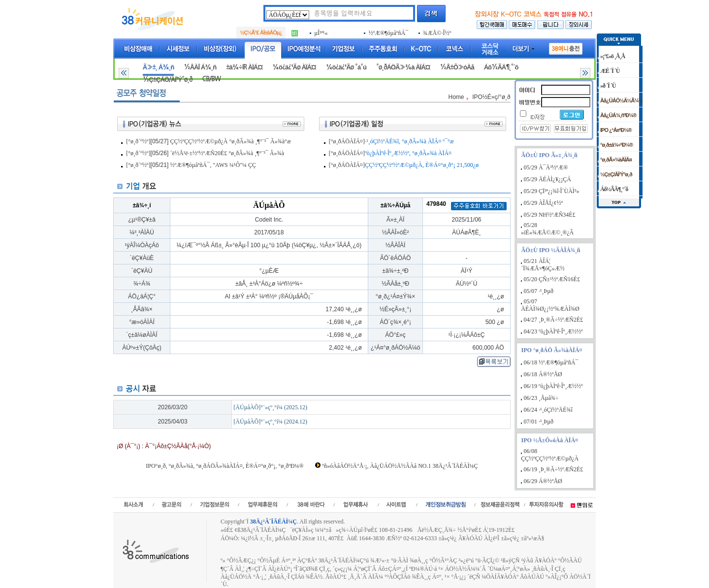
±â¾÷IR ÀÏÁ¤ (244, 67)
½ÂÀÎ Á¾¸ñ (200, 67)
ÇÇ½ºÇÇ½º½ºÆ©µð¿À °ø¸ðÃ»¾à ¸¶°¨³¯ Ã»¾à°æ (231, 141)
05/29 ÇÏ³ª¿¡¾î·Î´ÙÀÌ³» (552, 191)
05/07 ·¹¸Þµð (539, 291)
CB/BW (211, 79)
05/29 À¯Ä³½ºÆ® (546, 167)
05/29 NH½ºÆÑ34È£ (550, 215)
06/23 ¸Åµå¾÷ (541, 398)
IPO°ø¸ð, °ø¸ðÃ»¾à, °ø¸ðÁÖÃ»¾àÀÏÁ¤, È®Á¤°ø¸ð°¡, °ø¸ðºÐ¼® (225, 466)
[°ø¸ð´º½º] (138, 141)
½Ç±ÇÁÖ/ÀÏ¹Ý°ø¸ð (168, 80)
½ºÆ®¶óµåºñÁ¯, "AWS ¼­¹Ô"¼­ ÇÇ (213, 165)
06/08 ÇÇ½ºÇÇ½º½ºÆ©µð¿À (550, 455)
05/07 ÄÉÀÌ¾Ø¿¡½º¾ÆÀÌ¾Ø (550, 305)
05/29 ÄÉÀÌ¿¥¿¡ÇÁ (548, 179)
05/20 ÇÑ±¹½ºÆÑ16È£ (552, 279)
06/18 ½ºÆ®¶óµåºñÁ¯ (551, 362)
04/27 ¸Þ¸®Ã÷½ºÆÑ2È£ (554, 320)
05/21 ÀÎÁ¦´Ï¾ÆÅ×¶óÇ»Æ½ (543, 265)
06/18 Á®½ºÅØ (543, 374)
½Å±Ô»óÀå (457, 67)
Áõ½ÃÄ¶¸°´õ (501, 67)
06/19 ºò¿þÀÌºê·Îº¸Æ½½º (553, 386)
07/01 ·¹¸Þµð (539, 422)
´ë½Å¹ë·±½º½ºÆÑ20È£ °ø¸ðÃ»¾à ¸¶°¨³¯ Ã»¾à (227, 153)
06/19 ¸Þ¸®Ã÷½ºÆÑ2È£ (554, 469)
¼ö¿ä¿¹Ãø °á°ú (346, 67)
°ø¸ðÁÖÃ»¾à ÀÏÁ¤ (403, 67)
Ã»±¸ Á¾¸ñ (158, 67)
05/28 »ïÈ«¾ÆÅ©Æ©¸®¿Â (547, 229)
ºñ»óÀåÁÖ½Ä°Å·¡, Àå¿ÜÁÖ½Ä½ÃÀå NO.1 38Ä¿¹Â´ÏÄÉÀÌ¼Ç (400, 466)
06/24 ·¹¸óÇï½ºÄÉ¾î (548, 410)
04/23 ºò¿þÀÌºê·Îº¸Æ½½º (553, 331)
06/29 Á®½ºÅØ (543, 481)
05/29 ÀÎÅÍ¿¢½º (544, 203)
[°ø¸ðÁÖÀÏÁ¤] (347, 141)
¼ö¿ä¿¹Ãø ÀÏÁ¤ (294, 67)
